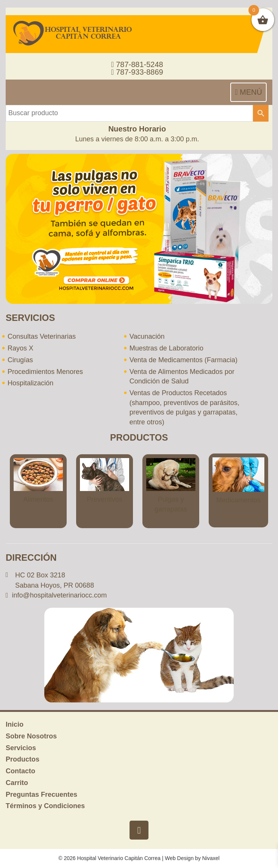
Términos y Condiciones (45, 806)
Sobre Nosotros (31, 736)
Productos (23, 759)
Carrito (17, 783)
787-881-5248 (137, 64)
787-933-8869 (137, 72)
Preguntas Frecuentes (41, 794)
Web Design (179, 858)
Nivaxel (211, 858)
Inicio (15, 724)
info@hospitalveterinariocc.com (59, 595)
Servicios (21, 748)
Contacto (20, 771)
